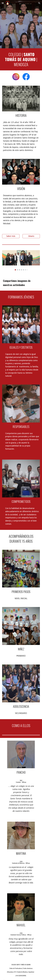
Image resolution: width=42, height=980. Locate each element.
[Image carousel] (21, 260)
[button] (3, 3)
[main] (21, 59)
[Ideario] (31, 236)
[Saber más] (11, 236)
